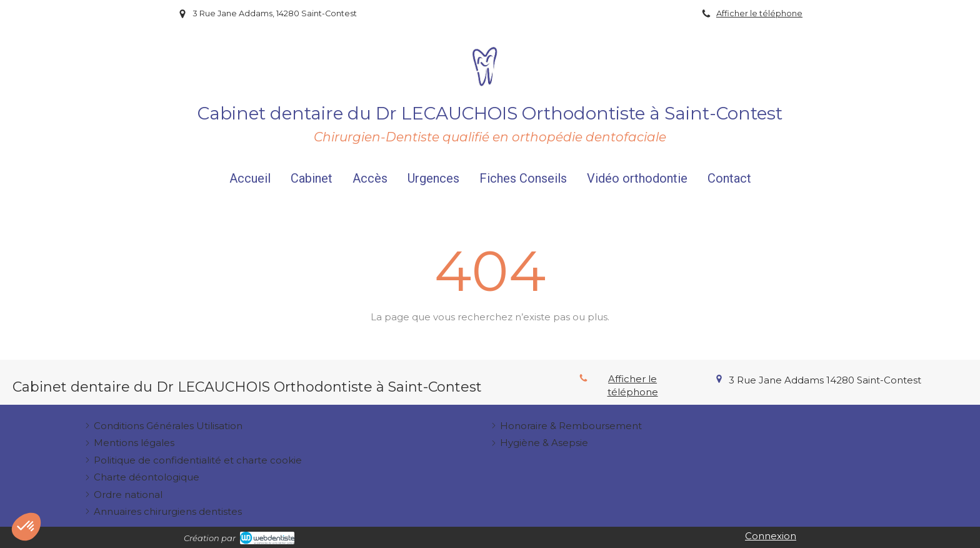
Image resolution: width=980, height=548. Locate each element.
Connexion (771, 536)
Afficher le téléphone (759, 13)
